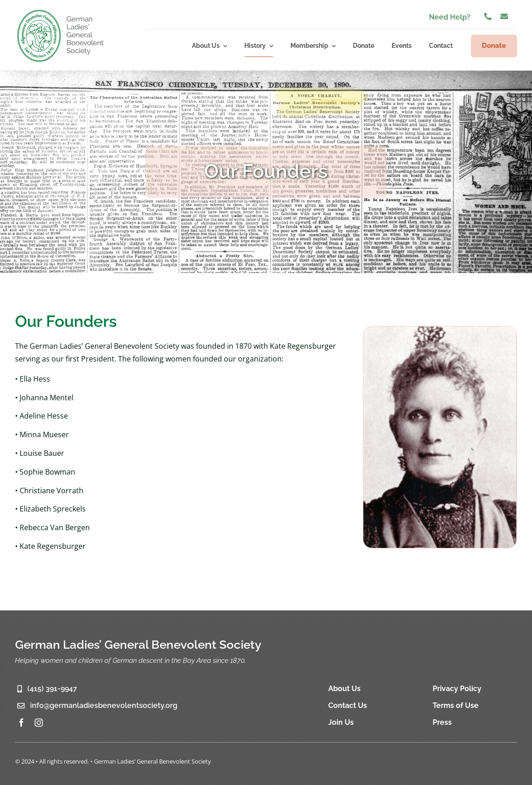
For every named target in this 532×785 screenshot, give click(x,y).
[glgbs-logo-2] (61, 11)
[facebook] (21, 723)
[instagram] (39, 723)
